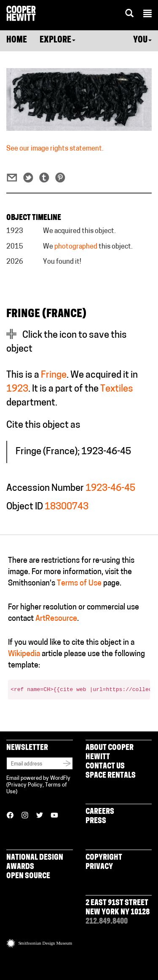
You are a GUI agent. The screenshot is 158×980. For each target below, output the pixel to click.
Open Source (28, 876)
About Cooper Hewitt (110, 753)
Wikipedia (24, 654)
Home (17, 40)
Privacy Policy (25, 785)
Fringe (54, 375)
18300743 (67, 507)
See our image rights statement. (55, 149)
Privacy (99, 867)
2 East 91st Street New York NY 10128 (118, 908)
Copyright (104, 858)
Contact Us (105, 767)
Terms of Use (79, 584)
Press (96, 821)
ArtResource (56, 619)
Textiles (117, 389)
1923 (17, 389)
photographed (76, 247)
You (142, 40)
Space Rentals (111, 776)
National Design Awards (35, 862)
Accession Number (45, 489)
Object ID (25, 507)
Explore (58, 40)
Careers (100, 812)
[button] (147, 15)
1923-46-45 (110, 489)
